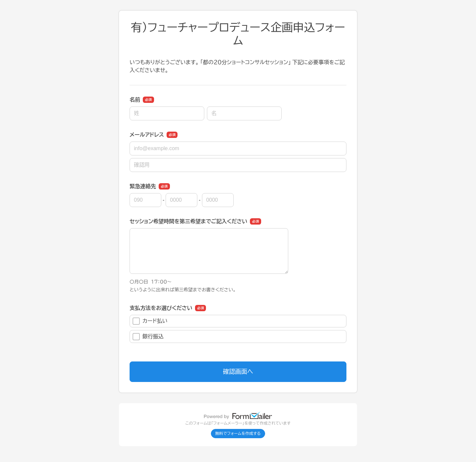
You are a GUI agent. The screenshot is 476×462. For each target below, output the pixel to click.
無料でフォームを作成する (238, 434)
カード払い (150, 321)
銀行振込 (148, 337)
